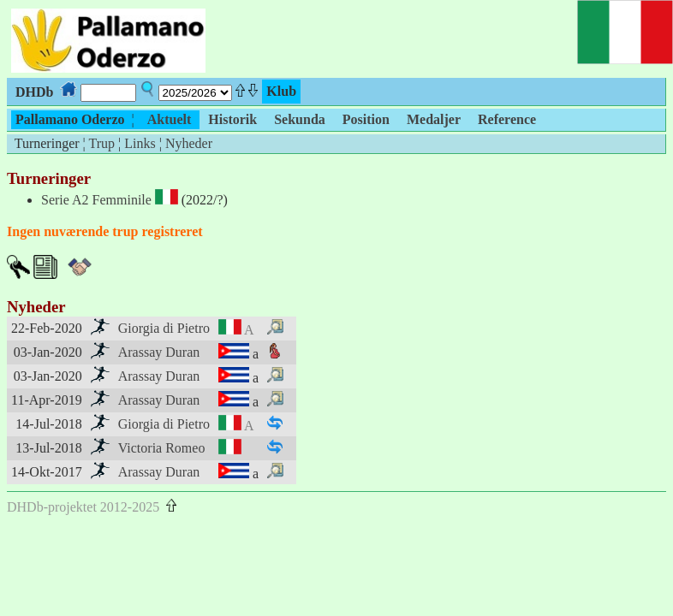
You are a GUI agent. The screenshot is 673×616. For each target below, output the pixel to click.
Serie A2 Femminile (96, 200)
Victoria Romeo (162, 448)
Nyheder (189, 143)
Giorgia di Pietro (164, 328)
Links (140, 143)
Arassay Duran (159, 352)
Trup (101, 143)
